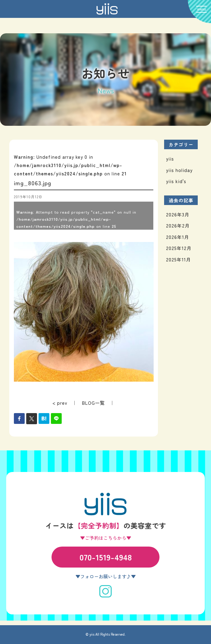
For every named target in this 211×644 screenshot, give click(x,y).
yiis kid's (176, 181)
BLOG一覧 (93, 403)
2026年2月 (178, 226)
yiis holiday (179, 170)
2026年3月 (178, 214)
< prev (60, 403)
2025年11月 (178, 259)
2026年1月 (178, 237)
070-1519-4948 (106, 557)
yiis (170, 159)
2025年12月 (179, 248)
